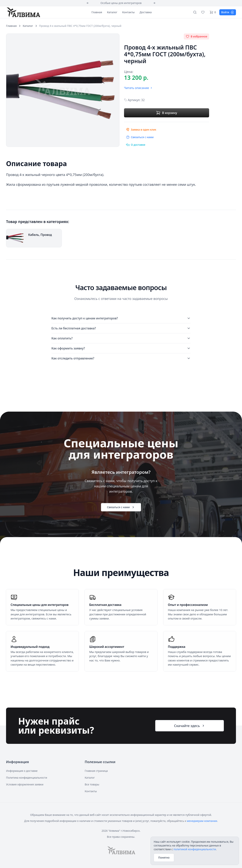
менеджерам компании (202, 821)
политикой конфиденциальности (195, 849)
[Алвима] (23, 12)
